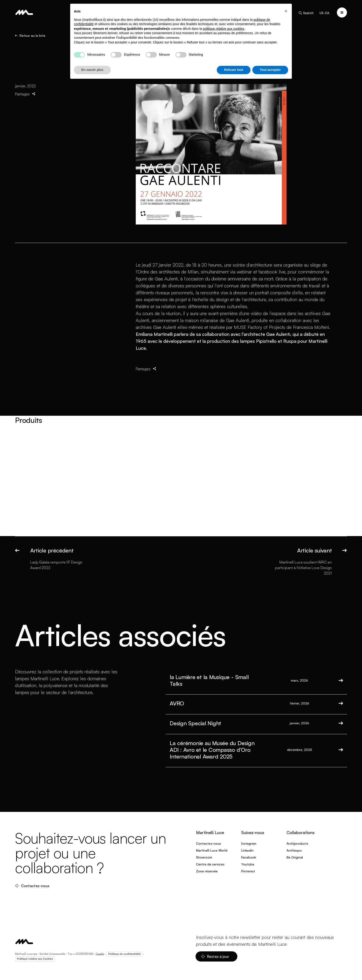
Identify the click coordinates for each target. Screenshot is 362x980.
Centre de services (210, 864)
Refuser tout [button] (234, 70)
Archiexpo (294, 850)
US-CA (324, 13)
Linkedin (247, 850)
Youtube (248, 864)
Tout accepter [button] (270, 70)
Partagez (26, 94)
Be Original (295, 857)
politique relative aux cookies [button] (224, 29)
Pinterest (248, 871)
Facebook (249, 857)
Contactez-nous (33, 886)
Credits (100, 954)
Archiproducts (297, 843)
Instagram (249, 843)
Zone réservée (207, 871)
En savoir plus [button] (92, 70)
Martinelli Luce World (212, 850)
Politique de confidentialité (124, 954)
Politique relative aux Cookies (35, 959)
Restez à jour (216, 956)
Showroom (204, 857)
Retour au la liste (30, 36)
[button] (286, 11)
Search (306, 13)
